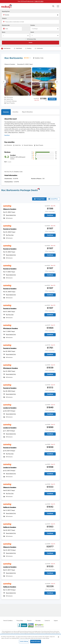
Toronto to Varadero (10, 229)
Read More (7, 135)
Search (31, 43)
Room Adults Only (11, 215)
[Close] (58, 637)
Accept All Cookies (36, 641)
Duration (33, 25)
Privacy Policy (20, 621)
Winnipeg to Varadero (11, 328)
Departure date (6, 25)
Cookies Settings (24, 641)
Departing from (6, 11)
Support (56, 621)
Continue (52, 99)
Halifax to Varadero (10, 507)
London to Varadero (10, 408)
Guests (32, 32)
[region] (30, 639)
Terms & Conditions (8, 621)
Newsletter (38, 621)
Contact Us (47, 621)
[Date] (12, 29)
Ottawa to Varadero (10, 209)
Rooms (4, 32)
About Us (29, 621)
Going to (4, 18)
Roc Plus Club (10, 235)
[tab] (6, 112)
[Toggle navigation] (58, 6)
